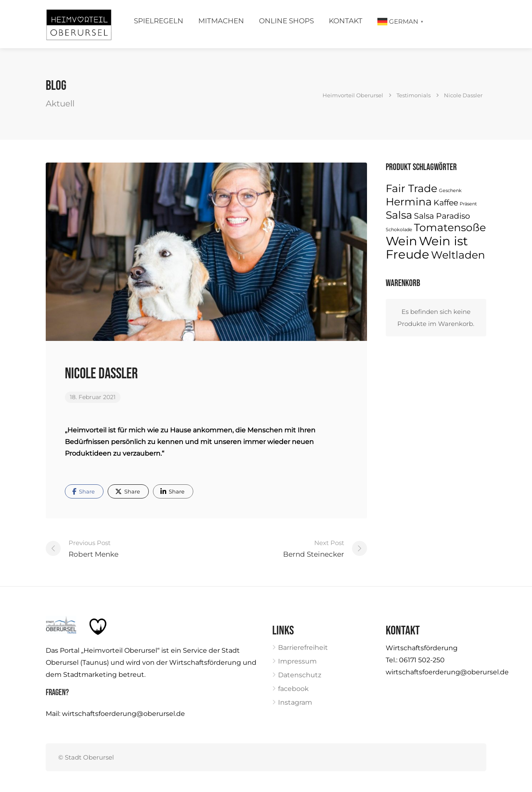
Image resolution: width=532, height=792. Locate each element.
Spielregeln (159, 21)
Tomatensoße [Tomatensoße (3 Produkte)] (450, 227)
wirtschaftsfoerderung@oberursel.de (123, 714)
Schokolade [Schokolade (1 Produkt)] (399, 230)
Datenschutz (300, 675)
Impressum (297, 661)
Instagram (295, 702)
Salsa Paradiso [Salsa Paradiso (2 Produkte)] (442, 216)
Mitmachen (221, 21)
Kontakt (346, 21)
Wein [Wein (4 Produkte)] (401, 241)
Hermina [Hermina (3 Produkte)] (409, 202)
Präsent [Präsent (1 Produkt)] (468, 204)
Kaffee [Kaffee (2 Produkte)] (446, 203)
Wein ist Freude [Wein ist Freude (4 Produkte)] (427, 248)
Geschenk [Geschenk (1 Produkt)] (450, 191)
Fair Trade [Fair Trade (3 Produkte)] (411, 188)
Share (84, 491)
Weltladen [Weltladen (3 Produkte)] (458, 255)
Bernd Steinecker (314, 548)
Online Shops (286, 21)
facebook (293, 689)
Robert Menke (94, 548)
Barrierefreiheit (303, 648)
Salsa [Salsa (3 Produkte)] (399, 215)
